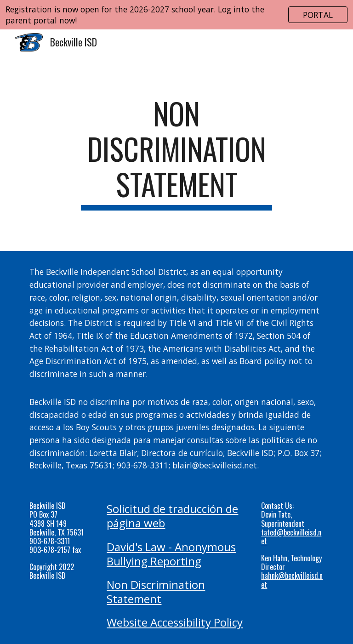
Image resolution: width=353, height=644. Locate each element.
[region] (176, 15)
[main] (176, 153)
